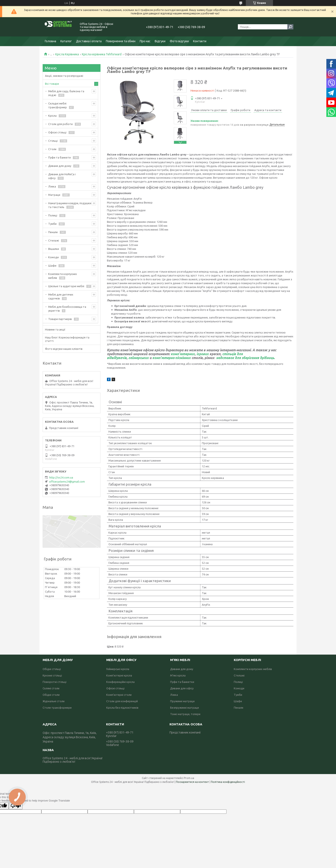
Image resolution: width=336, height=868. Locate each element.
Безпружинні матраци (184, 708)
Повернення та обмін (121, 41)
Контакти (200, 41)
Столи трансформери (57, 708)
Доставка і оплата (89, 41)
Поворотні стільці (55, 682)
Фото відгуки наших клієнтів (64, 349)
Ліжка (52, 186)
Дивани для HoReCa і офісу (62, 176)
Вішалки (54, 249)
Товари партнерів (60, 319)
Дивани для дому (60, 166)
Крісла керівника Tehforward (102, 54)
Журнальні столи (54, 701)
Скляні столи (51, 688)
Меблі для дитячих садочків (61, 296)
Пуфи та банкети (59, 157)
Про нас (145, 41)
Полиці (53, 215)
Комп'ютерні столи (119, 695)
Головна (50, 41)
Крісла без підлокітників (122, 708)
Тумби (52, 224)
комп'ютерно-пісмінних (172, 358)
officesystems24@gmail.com (67, 482)
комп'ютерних (183, 354)
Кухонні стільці (52, 675)
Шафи (52, 266)
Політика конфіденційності (228, 782)
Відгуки (160, 41)
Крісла (52, 116)
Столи (52, 149)
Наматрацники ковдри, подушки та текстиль (70, 205)
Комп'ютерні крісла (119, 675)
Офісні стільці (57, 132)
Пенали (53, 232)
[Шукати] (290, 27)
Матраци (54, 195)
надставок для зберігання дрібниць (245, 358)
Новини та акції (55, 329)
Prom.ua (189, 778)
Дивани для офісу (182, 688)
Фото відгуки (179, 41)
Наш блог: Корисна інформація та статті (67, 339)
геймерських (139, 358)
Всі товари (52, 84)
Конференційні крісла (120, 682)
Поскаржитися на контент (192, 782)
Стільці (53, 141)
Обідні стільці (52, 669)
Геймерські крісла (118, 669)
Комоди (53, 257)
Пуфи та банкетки (182, 682)
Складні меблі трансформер (58, 105)
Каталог (66, 41)
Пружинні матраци (182, 701)
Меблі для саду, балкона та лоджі (66, 93)
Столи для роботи (60, 124)
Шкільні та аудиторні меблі (66, 286)
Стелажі (54, 240)
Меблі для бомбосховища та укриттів (67, 309)
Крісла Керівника (67, 54)
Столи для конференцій (122, 701)
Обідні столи (51, 695)
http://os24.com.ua (61, 477)
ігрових (203, 354)
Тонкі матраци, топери (185, 714)
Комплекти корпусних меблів (63, 276)
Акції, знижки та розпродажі (64, 76)
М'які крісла (178, 675)
